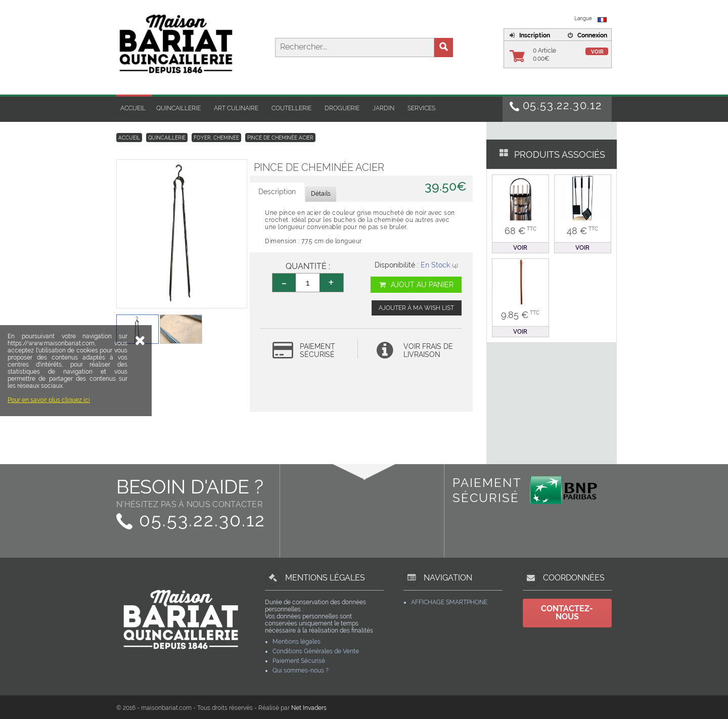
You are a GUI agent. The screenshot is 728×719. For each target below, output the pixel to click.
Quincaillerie (178, 108)
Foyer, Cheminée (216, 138)
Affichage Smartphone (449, 602)
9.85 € (520, 315)
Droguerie (342, 108)
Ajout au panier (416, 285)
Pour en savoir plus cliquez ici (49, 456)
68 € (520, 231)
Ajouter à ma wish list (416, 308)
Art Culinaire (236, 108)
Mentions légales (297, 642)
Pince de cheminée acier (280, 138)
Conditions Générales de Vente (316, 651)
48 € (582, 231)
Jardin (383, 108)
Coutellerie (291, 108)
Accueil (133, 108)
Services (421, 108)
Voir (597, 52)
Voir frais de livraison (428, 350)
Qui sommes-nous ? (301, 670)
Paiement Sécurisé (299, 661)
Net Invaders (309, 708)
